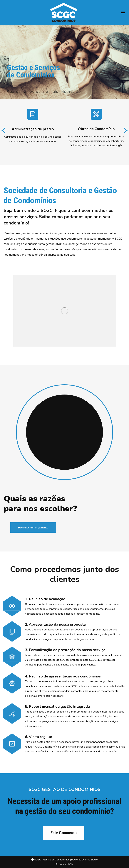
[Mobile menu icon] (123, 13)
